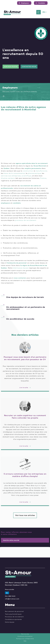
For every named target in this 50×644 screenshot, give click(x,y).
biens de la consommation (14, 173)
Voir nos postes (11, 67)
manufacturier (41, 171)
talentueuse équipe (21, 268)
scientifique (27, 176)
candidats (17, 203)
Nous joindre (10, 590)
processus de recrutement (26, 220)
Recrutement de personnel (14, 611)
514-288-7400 (10, 596)
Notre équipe (10, 622)
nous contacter (20, 278)
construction (28, 171)
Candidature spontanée (13, 619)
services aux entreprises (11, 176)
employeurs (6, 203)
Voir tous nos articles (25, 515)
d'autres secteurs (8, 178)
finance (43, 178)
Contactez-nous (29, 67)
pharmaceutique (34, 173)
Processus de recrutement (14, 617)
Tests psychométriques (13, 614)
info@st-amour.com (12, 599)
